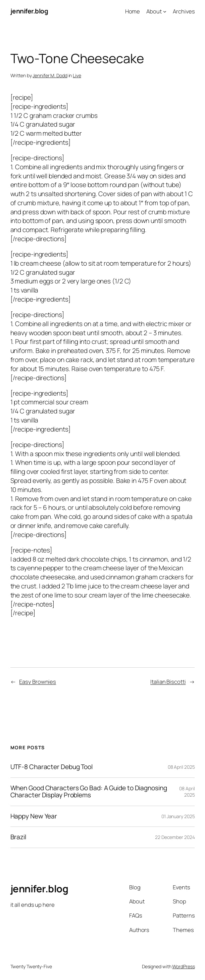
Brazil (18, 837)
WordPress (183, 966)
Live (77, 75)
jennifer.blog (29, 11)
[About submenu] (165, 11)
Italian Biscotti (168, 682)
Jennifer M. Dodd (50, 75)
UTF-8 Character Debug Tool (52, 767)
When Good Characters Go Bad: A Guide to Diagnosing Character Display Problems (89, 792)
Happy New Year (34, 816)
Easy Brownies (38, 682)
